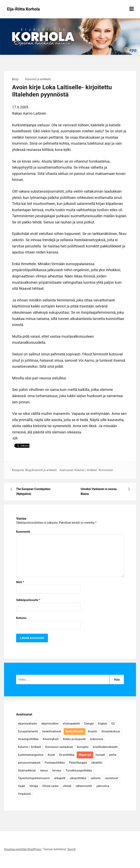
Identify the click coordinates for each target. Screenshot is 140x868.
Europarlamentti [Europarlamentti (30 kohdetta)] (28, 731)
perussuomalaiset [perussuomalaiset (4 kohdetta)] (29, 763)
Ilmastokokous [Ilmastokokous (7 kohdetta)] (111, 731)
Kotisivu (21, 618)
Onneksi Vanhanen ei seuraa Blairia (99, 491)
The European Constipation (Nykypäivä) (33, 491)
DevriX (72, 849)
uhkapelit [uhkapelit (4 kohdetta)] (60, 778)
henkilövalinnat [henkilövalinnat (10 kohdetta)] (52, 731)
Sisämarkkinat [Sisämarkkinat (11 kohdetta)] (27, 770)
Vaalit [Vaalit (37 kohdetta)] (21, 786)
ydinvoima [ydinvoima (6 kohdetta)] (103, 786)
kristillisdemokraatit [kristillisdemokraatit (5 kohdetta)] (105, 747)
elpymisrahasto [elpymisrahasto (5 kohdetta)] (27, 724)
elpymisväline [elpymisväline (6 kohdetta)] (50, 724)
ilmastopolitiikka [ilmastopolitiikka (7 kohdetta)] (28, 739)
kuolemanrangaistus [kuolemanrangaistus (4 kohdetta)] (31, 755)
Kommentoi (106, 470)
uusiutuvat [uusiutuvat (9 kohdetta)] (112, 778)
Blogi (15, 79)
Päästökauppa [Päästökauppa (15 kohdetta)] (78, 763)
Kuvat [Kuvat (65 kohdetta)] (51, 755)
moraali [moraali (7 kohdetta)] (100, 755)
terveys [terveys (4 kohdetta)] (57, 770)
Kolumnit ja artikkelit (38, 79)
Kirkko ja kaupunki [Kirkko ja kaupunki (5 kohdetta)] (74, 739)
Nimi (20, 582)
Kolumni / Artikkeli (86, 470)
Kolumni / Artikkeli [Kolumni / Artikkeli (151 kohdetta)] (29, 747)
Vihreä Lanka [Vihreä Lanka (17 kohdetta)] (50, 786)
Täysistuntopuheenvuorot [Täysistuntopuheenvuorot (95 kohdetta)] (34, 778)
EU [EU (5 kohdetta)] (113, 724)
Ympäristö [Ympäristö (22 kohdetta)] (24, 794)
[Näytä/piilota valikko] (132, 9)
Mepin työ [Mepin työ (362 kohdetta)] (85, 755)
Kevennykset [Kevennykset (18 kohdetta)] (51, 739)
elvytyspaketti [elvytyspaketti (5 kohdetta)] (71, 724)
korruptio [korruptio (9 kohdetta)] (83, 747)
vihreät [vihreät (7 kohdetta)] (67, 786)
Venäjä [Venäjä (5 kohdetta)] (34, 786)
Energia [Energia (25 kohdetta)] (89, 724)
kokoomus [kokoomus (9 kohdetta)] (97, 739)
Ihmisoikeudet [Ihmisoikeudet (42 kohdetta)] (75, 731)
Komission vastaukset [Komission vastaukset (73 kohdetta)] (59, 747)
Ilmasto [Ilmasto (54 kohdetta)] (93, 731)
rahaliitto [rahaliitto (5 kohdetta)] (97, 763)
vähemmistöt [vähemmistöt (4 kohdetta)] (84, 786)
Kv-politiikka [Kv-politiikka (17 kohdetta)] (67, 755)
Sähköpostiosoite (28, 600)
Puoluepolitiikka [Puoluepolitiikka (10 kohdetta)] (55, 763)
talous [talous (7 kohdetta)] (44, 770)
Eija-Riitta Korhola (23, 9)
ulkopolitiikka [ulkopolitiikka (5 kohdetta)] (78, 778)
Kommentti (23, 532)
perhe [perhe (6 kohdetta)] (113, 755)
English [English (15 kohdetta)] (102, 724)
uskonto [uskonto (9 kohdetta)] (96, 778)
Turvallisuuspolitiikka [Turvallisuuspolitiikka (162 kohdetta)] (79, 770)
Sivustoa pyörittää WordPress (22, 849)
